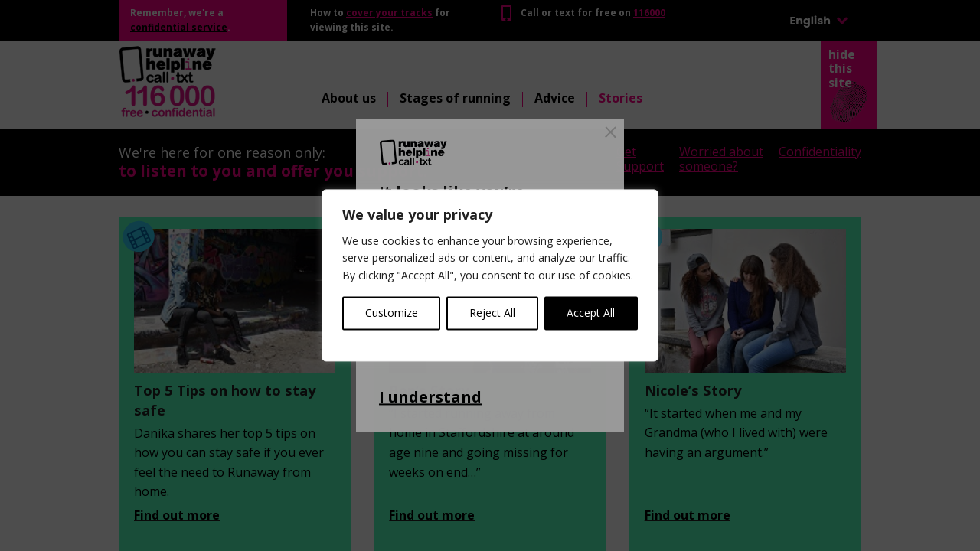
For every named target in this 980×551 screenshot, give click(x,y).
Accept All (591, 313)
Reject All (492, 313)
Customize (392, 313)
